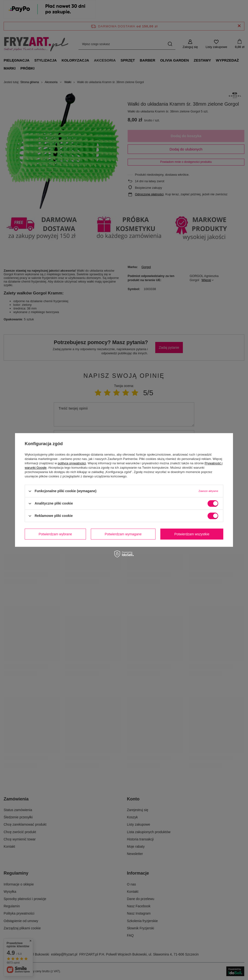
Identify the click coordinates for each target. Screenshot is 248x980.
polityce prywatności (72, 463)
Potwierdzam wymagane (123, 534)
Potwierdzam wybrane (55, 534)
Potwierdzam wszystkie (192, 534)
